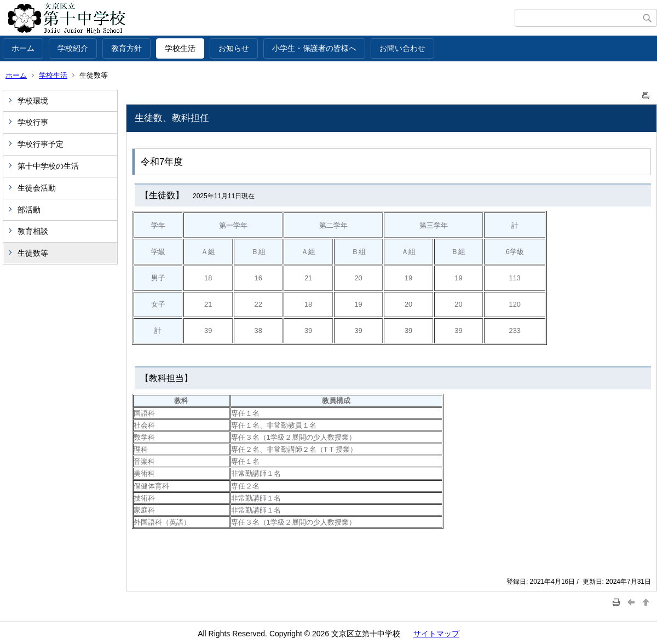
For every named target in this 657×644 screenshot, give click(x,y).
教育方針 (126, 48)
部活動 (29, 210)
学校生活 (180, 48)
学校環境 (33, 101)
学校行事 (33, 122)
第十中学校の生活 (48, 166)
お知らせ (234, 48)
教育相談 (33, 231)
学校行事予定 (41, 144)
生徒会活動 (37, 188)
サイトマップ (436, 634)
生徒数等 (33, 253)
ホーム (23, 48)
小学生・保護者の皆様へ (314, 48)
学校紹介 (73, 48)
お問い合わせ (402, 48)
